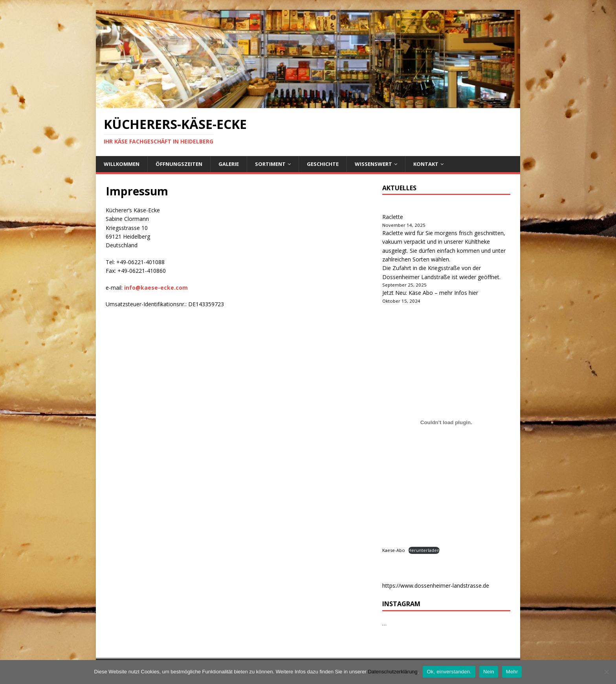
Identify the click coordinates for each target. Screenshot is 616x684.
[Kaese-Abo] (446, 423)
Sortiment (270, 164)
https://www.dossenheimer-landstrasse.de (436, 586)
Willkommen (122, 164)
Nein (489, 672)
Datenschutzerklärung (392, 672)
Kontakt (426, 164)
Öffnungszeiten (179, 164)
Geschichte (323, 164)
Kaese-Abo (394, 550)
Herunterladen (424, 550)
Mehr (512, 672)
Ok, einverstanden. (449, 672)
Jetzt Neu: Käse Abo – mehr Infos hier (430, 293)
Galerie (229, 164)
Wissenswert (373, 164)
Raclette (393, 217)
